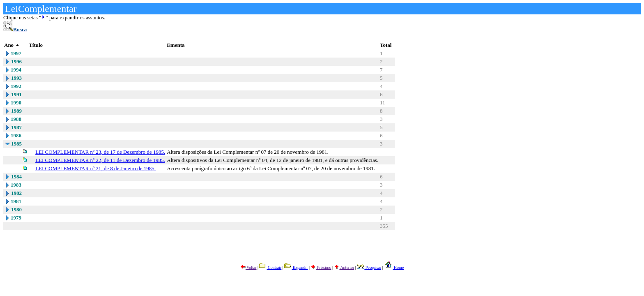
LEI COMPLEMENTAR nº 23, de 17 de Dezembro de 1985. (100, 152)
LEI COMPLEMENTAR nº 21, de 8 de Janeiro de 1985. (95, 168)
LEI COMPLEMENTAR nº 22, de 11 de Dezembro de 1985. (100, 160)
